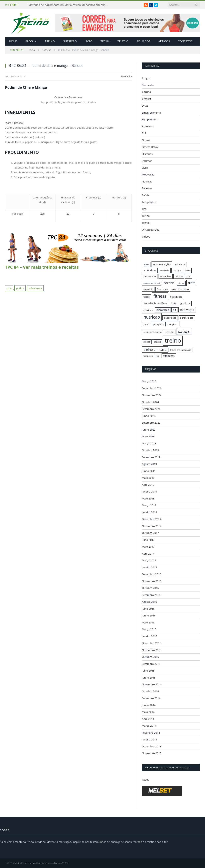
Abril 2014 (148, 719)
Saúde (146, 195)
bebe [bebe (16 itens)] (187, 270)
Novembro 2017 (152, 526)
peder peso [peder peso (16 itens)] (170, 318)
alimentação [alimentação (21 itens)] (162, 264)
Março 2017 (149, 560)
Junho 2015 (149, 677)
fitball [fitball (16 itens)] (147, 297)
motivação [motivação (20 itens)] (187, 310)
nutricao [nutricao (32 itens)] (152, 317)
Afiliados (143, 41)
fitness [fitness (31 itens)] (160, 296)
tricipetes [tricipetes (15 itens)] (148, 356)
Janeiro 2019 (150, 491)
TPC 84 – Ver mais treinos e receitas (42, 267)
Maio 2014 (148, 712)
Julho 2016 (148, 608)
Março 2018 (149, 505)
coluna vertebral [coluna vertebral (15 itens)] (152, 283)
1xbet (145, 779)
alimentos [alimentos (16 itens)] (180, 264)
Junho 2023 (149, 429)
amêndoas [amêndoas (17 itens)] (150, 270)
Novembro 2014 (152, 684)
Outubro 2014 (150, 691)
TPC (144, 209)
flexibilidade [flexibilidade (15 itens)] (176, 297)
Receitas (147, 188)
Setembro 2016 (151, 595)
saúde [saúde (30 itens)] (184, 331)
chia (9, 288)
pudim (20, 288)
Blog (29, 41)
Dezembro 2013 (152, 746)
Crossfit (147, 99)
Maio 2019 (148, 478)
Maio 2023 (148, 436)
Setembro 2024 (151, 409)
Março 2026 (149, 381)
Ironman (147, 161)
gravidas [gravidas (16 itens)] (148, 310)
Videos (146, 237)
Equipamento (150, 119)
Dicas (145, 106)
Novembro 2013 (152, 753)
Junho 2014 (149, 705)
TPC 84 (105, 41)
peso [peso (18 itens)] (147, 324)
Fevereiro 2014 (151, 732)
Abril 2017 (148, 553)
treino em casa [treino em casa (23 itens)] (155, 349)
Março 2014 (149, 726)
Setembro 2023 (151, 423)
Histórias (147, 154)
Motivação (148, 174)
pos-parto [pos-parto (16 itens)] (159, 324)
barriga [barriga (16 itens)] (177, 270)
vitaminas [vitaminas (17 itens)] (169, 356)
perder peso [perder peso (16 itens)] (187, 318)
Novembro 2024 (152, 395)
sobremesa (35, 288)
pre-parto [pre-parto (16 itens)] (173, 324)
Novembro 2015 (152, 650)
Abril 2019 (148, 485)
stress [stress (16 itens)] (147, 342)
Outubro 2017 (150, 533)
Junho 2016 (149, 615)
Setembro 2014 (151, 698)
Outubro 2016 (150, 588)
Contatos (185, 41)
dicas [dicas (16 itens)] (181, 283)
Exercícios (148, 126)
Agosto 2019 (149, 464)
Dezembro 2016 (152, 574)
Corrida (146, 92)
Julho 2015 (148, 671)
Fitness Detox (150, 147)
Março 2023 (149, 443)
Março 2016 (149, 629)
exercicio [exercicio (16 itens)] (148, 289)
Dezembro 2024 (152, 388)
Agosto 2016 (149, 602)
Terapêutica (149, 202)
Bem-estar (148, 85)
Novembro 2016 (152, 581)
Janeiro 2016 (150, 636)
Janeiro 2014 (150, 739)
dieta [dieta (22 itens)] (192, 283)
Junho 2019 (149, 471)
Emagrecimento (151, 113)
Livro (89, 41)
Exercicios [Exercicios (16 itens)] (162, 289)
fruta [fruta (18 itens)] (174, 303)
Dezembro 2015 (152, 643)
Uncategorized (151, 230)
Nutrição (70, 41)
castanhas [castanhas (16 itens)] (166, 276)
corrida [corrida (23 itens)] (169, 283)
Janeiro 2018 (150, 512)
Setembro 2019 (151, 457)
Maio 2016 (148, 622)
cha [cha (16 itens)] (188, 276)
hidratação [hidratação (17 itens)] (163, 310)
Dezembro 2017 (152, 519)
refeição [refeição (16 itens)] (170, 332)
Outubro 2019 (150, 450)
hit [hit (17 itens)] (174, 310)
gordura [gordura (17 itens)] (185, 303)
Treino (50, 41)
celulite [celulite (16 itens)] (179, 276)
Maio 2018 (148, 498)
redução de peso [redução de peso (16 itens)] (153, 332)
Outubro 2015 (150, 657)
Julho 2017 (148, 540)
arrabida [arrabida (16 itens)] (164, 270)
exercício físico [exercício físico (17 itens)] (180, 289)
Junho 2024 (149, 416)
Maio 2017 (148, 547)
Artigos (164, 41)
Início (22, 50)
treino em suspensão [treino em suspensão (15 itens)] (181, 350)
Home (13, 41)
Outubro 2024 (150, 402)
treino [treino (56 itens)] (173, 340)
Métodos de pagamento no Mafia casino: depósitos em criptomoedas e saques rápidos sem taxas (69, 5)
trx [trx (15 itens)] (158, 356)
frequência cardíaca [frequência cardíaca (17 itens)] (155, 303)
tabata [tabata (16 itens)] (157, 342)
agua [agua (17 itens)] (146, 264)
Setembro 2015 (151, 664)
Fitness (146, 140)
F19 (144, 133)
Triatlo (123, 41)
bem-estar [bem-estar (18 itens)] (150, 276)
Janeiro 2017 (150, 567)
